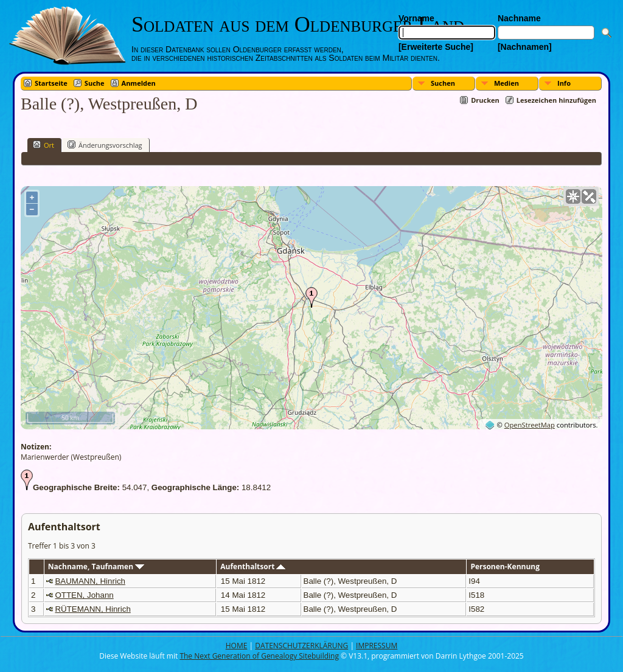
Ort (44, 145)
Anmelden (139, 83)
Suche (95, 83)
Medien (506, 83)
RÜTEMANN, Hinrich (92, 609)
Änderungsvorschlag (105, 145)
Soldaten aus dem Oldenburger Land (298, 24)
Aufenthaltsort (253, 566)
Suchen (443, 83)
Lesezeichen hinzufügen (556, 100)
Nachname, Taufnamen (96, 566)
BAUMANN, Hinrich (90, 581)
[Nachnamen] (525, 47)
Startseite (51, 83)
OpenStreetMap (530, 425)
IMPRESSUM (377, 646)
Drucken (485, 100)
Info (564, 83)
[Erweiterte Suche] (436, 47)
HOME (237, 646)
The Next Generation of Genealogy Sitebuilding (259, 656)
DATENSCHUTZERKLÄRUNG (301, 646)
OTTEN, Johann (84, 595)
